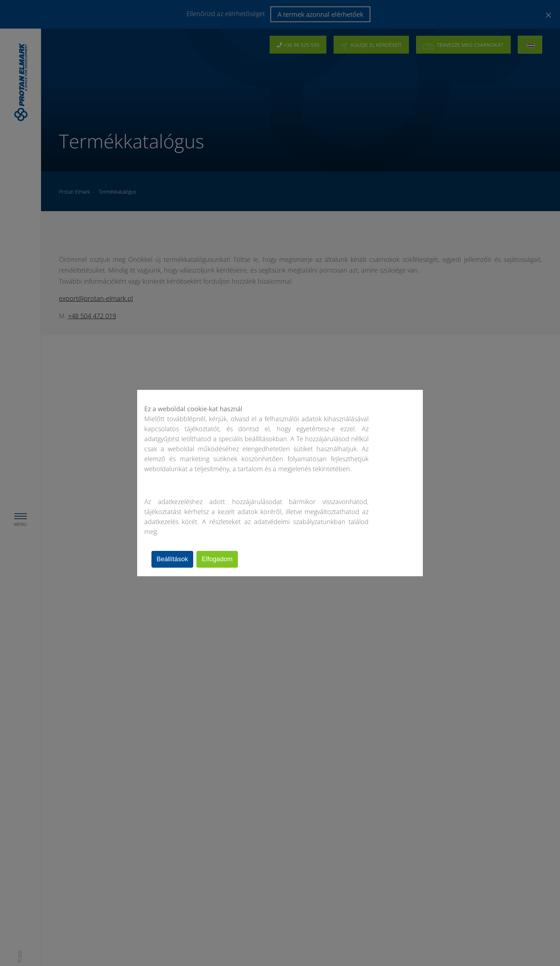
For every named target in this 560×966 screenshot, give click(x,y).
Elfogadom (222, 559)
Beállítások (174, 559)
